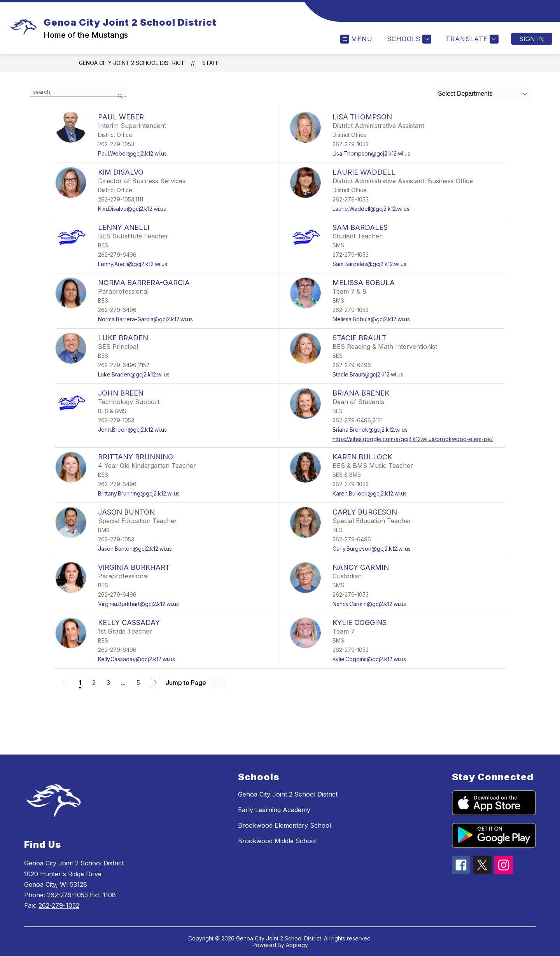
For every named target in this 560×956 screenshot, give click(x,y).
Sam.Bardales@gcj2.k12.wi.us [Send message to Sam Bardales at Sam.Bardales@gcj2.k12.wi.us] (369, 264)
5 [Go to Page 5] (138, 683)
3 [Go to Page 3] (108, 683)
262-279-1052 (59, 905)
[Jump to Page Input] (218, 682)
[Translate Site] (471, 39)
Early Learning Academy (274, 810)
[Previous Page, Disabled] (63, 683)
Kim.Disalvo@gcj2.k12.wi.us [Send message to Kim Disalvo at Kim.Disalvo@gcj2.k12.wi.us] (132, 209)
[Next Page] (156, 683)
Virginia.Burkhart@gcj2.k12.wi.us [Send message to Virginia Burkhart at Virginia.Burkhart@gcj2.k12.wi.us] (138, 604)
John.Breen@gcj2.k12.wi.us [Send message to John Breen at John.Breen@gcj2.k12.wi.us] (132, 430)
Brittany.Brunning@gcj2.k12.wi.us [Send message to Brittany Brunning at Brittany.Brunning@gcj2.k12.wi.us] (139, 493)
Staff (211, 63)
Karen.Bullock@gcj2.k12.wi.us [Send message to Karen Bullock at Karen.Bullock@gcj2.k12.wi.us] (370, 493)
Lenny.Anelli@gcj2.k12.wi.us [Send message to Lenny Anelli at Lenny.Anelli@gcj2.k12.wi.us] (133, 264)
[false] (79, 92)
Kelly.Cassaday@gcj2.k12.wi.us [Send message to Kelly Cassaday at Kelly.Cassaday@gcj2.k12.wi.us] (136, 659)
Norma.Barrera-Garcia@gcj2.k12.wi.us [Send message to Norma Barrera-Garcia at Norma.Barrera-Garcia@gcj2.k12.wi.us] (145, 319)
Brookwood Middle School (277, 841)
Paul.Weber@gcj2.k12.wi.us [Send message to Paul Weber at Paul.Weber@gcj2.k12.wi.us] (132, 153)
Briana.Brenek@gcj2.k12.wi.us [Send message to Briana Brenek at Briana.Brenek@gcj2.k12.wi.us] (370, 430)
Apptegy (297, 945)
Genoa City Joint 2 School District (132, 63)
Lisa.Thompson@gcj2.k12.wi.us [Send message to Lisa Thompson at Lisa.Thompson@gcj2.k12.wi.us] (371, 153)
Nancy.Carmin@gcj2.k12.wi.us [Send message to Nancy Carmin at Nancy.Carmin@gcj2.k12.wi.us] (369, 604)
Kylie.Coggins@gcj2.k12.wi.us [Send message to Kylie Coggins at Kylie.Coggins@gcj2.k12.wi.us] (369, 659)
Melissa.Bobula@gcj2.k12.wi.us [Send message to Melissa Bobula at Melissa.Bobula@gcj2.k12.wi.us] (371, 319)
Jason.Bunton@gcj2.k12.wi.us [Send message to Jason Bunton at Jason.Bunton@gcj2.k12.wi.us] (135, 549)
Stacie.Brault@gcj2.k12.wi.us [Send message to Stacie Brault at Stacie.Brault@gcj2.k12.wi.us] (368, 374)
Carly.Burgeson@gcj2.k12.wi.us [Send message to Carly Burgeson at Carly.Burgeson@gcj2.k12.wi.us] (372, 549)
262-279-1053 (67, 895)
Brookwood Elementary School (284, 825)
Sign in (532, 39)
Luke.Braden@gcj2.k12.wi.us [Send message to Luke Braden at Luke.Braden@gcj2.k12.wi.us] (134, 374)
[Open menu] (356, 39)
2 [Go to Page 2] (94, 683)
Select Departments (465, 94)
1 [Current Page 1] (80, 683)
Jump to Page (186, 683)
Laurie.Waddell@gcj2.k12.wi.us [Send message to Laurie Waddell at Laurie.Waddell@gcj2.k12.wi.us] (371, 209)
